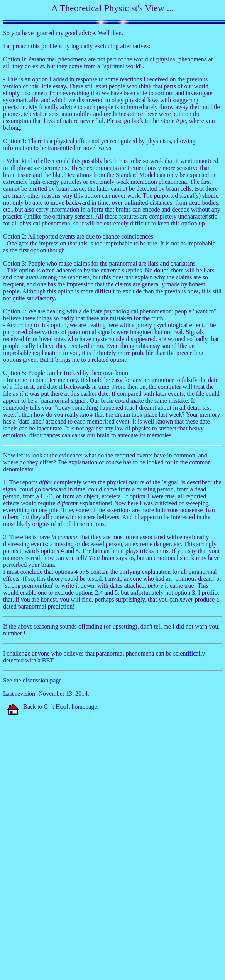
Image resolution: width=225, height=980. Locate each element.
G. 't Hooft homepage (70, 707)
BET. (48, 660)
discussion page (42, 680)
